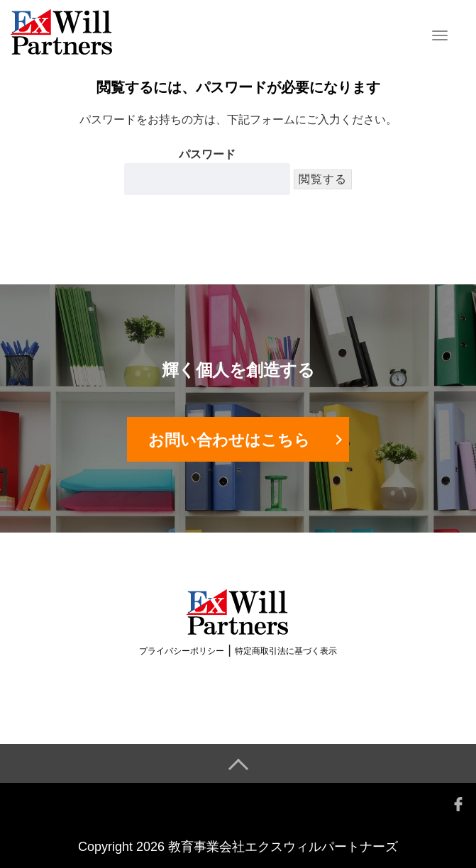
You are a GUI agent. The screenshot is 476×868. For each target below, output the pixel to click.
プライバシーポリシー (182, 651)
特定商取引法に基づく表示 (286, 651)
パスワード (207, 172)
